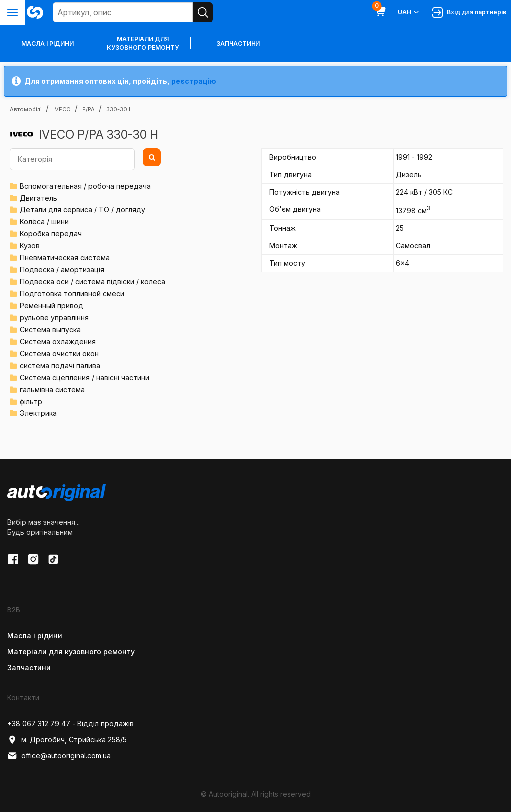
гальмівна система (52, 389)
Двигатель (39, 198)
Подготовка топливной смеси (72, 294)
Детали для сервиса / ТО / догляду (83, 210)
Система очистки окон (59, 353)
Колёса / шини (44, 222)
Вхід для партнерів (469, 13)
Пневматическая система (65, 258)
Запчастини (238, 44)
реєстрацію (194, 81)
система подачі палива (60, 365)
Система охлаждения (58, 341)
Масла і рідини (35, 636)
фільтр (31, 401)
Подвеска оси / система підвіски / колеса (93, 282)
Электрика (38, 413)
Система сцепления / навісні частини (85, 377)
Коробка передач (51, 234)
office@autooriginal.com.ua (59, 756)
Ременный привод (52, 305)
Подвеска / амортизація (62, 270)
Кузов (30, 246)
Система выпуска (50, 329)
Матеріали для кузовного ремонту (143, 43)
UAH (409, 12)
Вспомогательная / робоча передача (85, 186)
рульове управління (54, 317)
